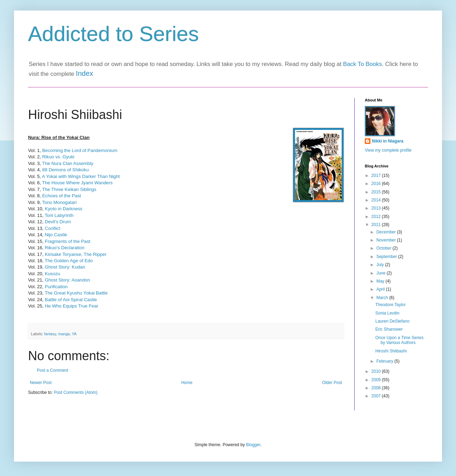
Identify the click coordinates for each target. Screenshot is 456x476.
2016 (377, 184)
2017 (377, 176)
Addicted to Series (113, 34)
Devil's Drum (58, 222)
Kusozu (53, 274)
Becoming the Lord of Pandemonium (80, 150)
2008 (377, 388)
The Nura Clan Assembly (68, 163)
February (385, 361)
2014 (377, 200)
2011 (377, 225)
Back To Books (363, 64)
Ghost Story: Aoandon (68, 280)
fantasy (50, 334)
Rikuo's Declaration (65, 248)
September (387, 257)
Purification (57, 287)
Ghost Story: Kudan (65, 267)
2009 (377, 380)
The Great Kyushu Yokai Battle (76, 293)
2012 (377, 217)
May (381, 281)
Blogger (253, 445)
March (383, 298)
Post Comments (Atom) (76, 392)
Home (187, 383)
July (381, 265)
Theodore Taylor (391, 305)
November (387, 240)
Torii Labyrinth (59, 215)
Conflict (53, 228)
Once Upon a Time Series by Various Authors (399, 340)
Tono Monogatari (59, 202)
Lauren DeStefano (392, 321)
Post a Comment (52, 370)
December (387, 232)
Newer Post (41, 383)
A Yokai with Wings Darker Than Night (81, 176)
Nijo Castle (56, 235)
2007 (377, 396)
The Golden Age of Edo (69, 261)
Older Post (332, 383)
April (381, 289)
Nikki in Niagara (388, 141)
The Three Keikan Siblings (69, 189)
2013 (377, 208)
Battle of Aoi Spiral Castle (71, 300)
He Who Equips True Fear (72, 306)
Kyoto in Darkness (64, 209)
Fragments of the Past (68, 241)
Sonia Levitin (387, 313)
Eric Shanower (389, 329)
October (384, 248)
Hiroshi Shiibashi (391, 351)
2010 (377, 371)
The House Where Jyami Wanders (77, 183)
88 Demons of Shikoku (65, 170)
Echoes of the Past (62, 196)
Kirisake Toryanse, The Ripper (76, 254)
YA (74, 334)
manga (64, 334)
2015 (377, 192)
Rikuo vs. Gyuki (58, 157)
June (381, 273)
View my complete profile (388, 150)
